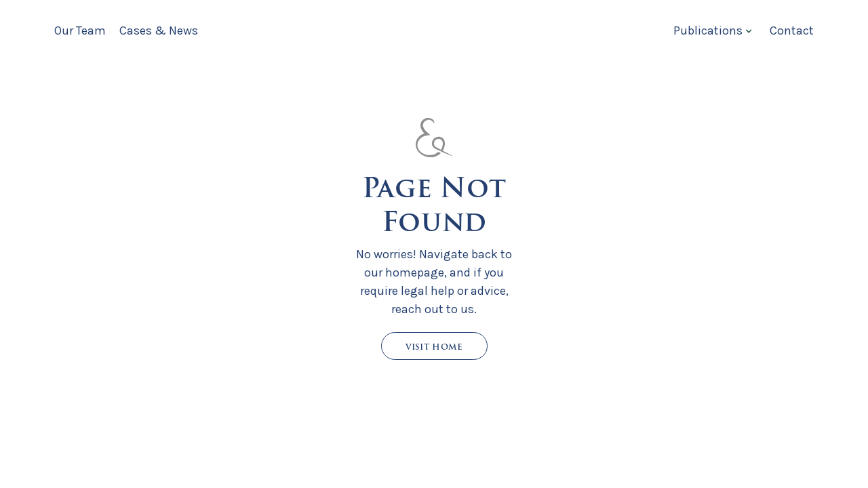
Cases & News (159, 30)
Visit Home (434, 347)
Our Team (80, 30)
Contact (792, 30)
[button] (711, 30)
